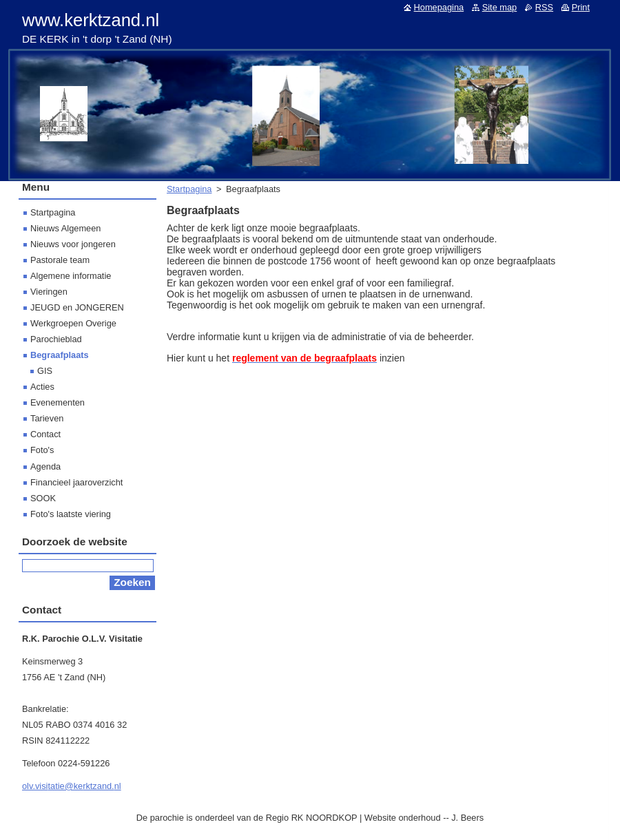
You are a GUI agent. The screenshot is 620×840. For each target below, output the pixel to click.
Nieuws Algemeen (65, 228)
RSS (544, 7)
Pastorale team (60, 260)
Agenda (45, 466)
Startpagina (189, 189)
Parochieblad (56, 339)
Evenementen (58, 402)
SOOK (43, 498)
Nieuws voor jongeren (73, 244)
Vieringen (49, 292)
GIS (45, 371)
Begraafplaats (60, 355)
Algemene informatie (71, 276)
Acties (42, 387)
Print (581, 7)
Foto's (42, 450)
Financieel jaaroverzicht (76, 482)
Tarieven (47, 418)
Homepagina (439, 7)
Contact (45, 434)
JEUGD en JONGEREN (77, 307)
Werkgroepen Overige (73, 323)
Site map (500, 7)
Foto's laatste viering (71, 514)
